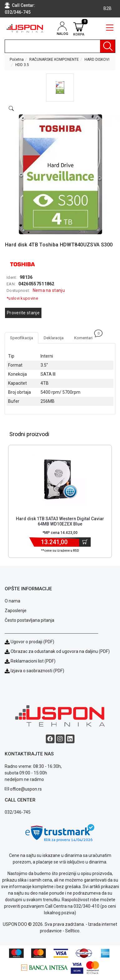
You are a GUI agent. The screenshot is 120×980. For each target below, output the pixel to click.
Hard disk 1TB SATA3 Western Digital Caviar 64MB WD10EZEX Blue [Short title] (60, 521)
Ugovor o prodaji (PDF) (29, 642)
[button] (60, 88)
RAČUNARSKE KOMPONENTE (54, 59)
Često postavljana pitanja (29, 620)
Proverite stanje (23, 313)
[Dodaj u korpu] (85, 542)
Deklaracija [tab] (54, 338)
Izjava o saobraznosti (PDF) (37, 671)
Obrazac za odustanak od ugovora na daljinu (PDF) (60, 651)
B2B (108, 8)
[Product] (60, 479)
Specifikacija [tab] (22, 338)
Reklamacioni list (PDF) (30, 661)
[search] (60, 46)
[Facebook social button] (50, 739)
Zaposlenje (16, 611)
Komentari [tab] (86, 336)
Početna (17, 59)
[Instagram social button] (60, 739)
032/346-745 (18, 12)
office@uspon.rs (26, 789)
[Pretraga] (108, 46)
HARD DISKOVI (97, 59)
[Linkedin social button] (70, 739)
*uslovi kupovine (22, 298)
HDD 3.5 (22, 65)
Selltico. (73, 931)
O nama (12, 601)
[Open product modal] (11, 109)
